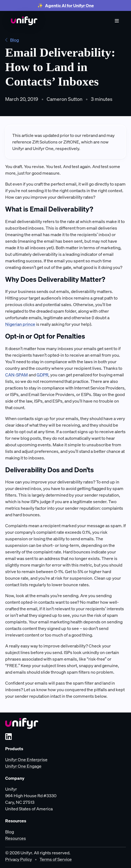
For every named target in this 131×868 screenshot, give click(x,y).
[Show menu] (117, 21)
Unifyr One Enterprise (26, 759)
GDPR (42, 375)
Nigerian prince (20, 324)
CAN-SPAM (17, 375)
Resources (16, 838)
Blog (12, 40)
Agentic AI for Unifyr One (69, 5)
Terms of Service (56, 859)
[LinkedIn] (8, 737)
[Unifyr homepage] (22, 723)
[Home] (24, 21)
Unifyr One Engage (23, 766)
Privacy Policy (19, 859)
